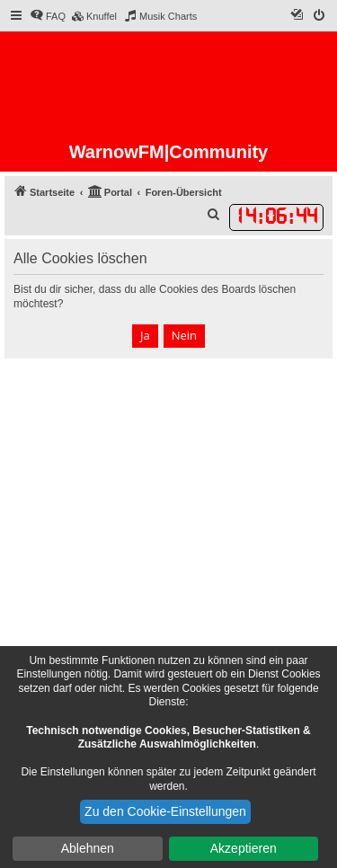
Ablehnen (88, 848)
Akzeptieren (244, 848)
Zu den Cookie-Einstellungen (165, 811)
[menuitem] (48, 16)
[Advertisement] (168, 536)
